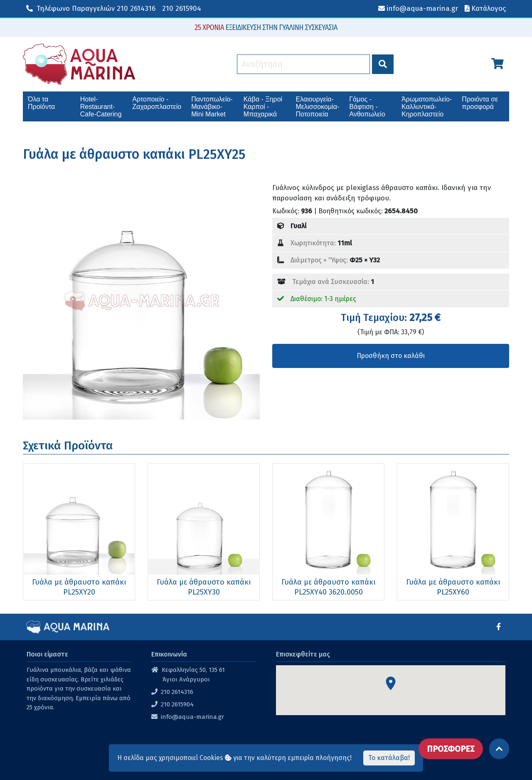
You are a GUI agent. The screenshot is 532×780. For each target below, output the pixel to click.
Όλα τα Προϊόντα (41, 103)
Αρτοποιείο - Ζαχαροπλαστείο (157, 103)
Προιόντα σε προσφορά (480, 103)
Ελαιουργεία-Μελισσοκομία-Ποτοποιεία (318, 107)
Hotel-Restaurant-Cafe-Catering (101, 107)
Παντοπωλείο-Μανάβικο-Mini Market (212, 107)
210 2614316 (91, 9)
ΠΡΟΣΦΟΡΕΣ (451, 749)
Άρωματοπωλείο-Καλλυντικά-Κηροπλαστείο (427, 107)
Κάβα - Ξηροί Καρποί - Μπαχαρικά (263, 107)
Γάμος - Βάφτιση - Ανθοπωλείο (367, 107)
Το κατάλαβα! (389, 758)
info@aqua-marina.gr (192, 717)
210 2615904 (182, 9)
